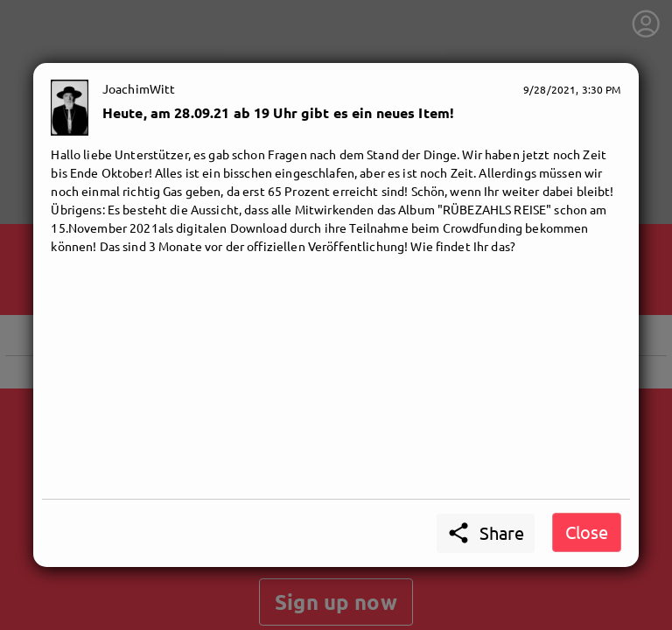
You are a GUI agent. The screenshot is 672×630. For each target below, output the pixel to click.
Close (587, 532)
